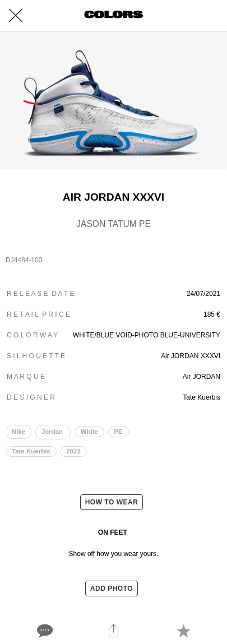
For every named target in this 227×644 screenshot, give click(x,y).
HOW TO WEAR (112, 502)
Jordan (53, 432)
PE (118, 432)
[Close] (16, 16)
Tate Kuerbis (31, 451)
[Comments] (44, 631)
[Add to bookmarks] (183, 631)
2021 (73, 451)
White (89, 432)
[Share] (113, 631)
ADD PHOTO (112, 589)
